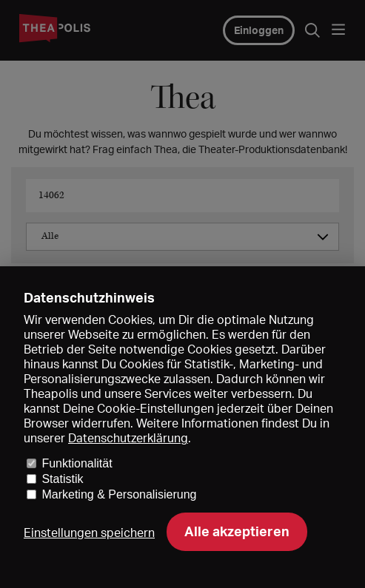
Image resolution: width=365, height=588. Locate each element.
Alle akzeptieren (237, 531)
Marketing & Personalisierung (119, 494)
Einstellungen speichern (89, 533)
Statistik (62, 479)
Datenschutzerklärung (128, 438)
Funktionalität (77, 463)
